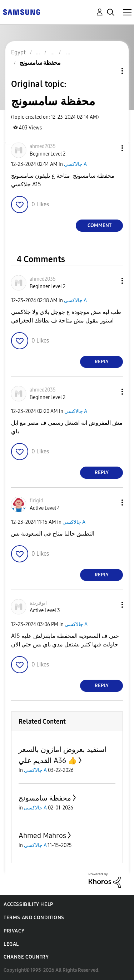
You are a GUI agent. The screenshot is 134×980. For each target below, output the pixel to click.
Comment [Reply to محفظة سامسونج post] (100, 225)
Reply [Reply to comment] (102, 362)
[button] (110, 148)
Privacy (14, 931)
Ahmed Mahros (42, 836)
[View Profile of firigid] (36, 501)
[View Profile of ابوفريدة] (38, 603)
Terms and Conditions (34, 918)
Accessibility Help (28, 904)
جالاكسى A (75, 164)
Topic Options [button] (110, 71)
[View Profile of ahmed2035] (43, 146)
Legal (11, 944)
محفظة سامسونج (45, 798)
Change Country (26, 957)
